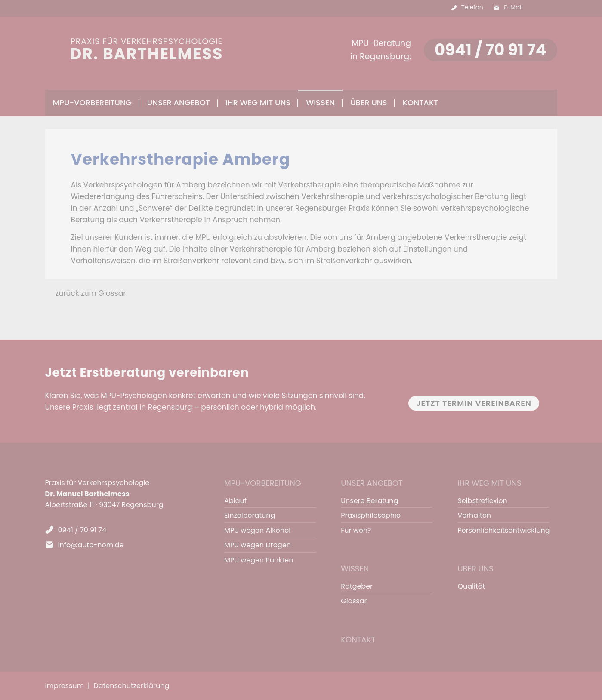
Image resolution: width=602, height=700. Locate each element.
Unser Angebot (372, 483)
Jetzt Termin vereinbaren (474, 403)
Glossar (354, 601)
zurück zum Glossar (91, 293)
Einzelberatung (250, 515)
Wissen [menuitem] (320, 103)
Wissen (355, 569)
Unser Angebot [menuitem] (179, 103)
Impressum (65, 686)
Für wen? (356, 530)
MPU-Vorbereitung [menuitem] (92, 103)
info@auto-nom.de (91, 545)
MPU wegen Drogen (258, 545)
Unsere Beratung (369, 501)
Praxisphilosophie (371, 515)
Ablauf (235, 501)
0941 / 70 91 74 (490, 50)
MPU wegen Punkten (259, 560)
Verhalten (474, 515)
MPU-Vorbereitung (263, 483)
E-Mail (513, 7)
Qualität (471, 586)
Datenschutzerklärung (131, 686)
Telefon (472, 7)
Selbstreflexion (482, 501)
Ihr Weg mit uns (489, 483)
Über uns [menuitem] (369, 103)
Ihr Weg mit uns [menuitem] (258, 103)
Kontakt (421, 103)
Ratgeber (357, 586)
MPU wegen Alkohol (257, 530)
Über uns (475, 569)
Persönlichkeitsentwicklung (499, 530)
